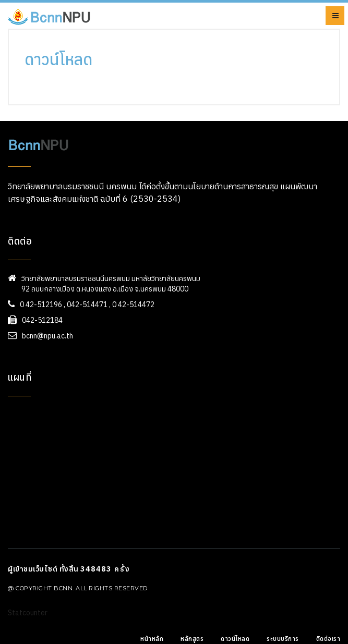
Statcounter (28, 613)
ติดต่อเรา (328, 639)
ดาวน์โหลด (235, 639)
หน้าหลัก (152, 639)
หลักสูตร (192, 639)
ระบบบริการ (283, 639)
